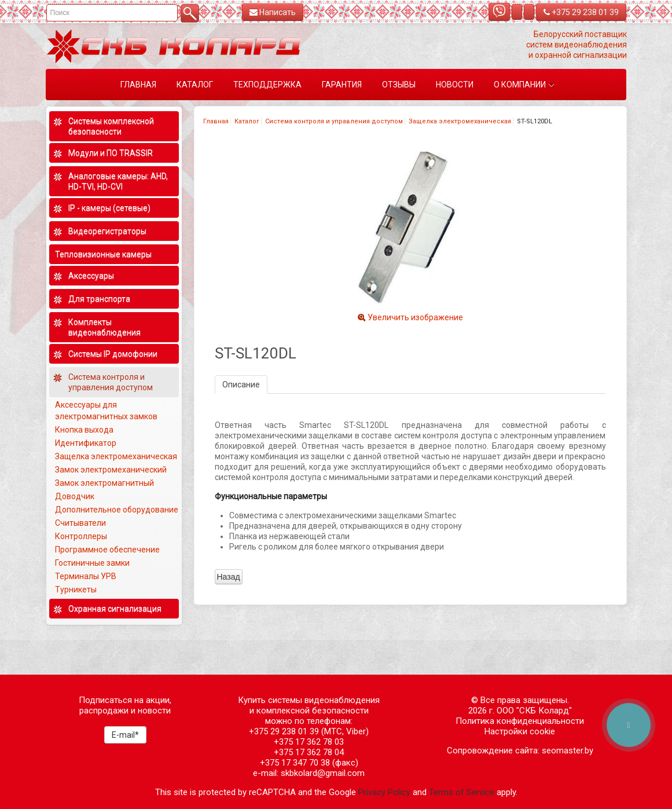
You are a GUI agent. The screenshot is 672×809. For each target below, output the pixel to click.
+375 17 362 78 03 (309, 742)
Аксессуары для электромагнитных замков (106, 411)
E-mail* (125, 735)
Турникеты (77, 590)
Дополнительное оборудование (117, 510)
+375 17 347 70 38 (295, 763)
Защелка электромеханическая (460, 121)
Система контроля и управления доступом (334, 121)
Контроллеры (81, 536)
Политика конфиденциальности (520, 721)
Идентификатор (86, 443)
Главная (216, 121)
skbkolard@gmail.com (323, 773)
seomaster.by (568, 751)
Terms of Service (462, 792)
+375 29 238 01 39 (581, 12)
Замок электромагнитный (104, 483)
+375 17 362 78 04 (309, 752)
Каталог (247, 121)
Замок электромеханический (111, 470)
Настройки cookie (520, 731)
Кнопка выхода (84, 430)
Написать (273, 12)
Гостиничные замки (93, 563)
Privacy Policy (384, 792)
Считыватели (80, 523)
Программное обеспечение (107, 550)
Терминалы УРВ (87, 576)
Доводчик (75, 496)
